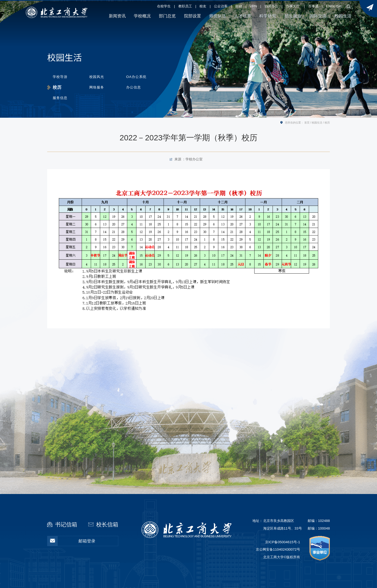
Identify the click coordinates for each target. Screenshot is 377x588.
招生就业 (293, 16)
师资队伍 (218, 16)
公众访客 (221, 6)
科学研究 (268, 16)
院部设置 (193, 16)
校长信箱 (107, 524)
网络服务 (97, 87)
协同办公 (271, 6)
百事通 (313, 6)
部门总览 (167, 16)
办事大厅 (293, 6)
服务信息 (60, 98)
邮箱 (239, 6)
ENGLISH (334, 6)
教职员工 (185, 6)
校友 (203, 6)
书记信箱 (66, 524)
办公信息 (134, 87)
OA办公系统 (137, 76)
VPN (253, 6)
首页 (307, 123)
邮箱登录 (71, 541)
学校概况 (142, 16)
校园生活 (343, 16)
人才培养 (243, 16)
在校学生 (164, 6)
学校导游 (60, 76)
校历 (57, 87)
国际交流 (318, 16)
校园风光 (97, 76)
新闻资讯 (117, 16)
